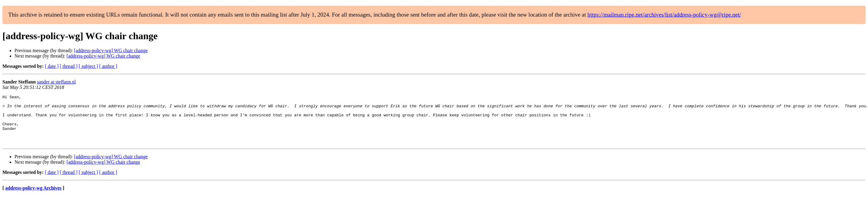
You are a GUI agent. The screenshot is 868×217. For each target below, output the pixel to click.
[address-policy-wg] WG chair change (111, 50)
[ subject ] (88, 66)
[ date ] (52, 66)
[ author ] (108, 66)
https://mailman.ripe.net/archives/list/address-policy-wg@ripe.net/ (664, 15)
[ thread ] (69, 66)
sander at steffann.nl (56, 82)
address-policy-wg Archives (33, 198)
